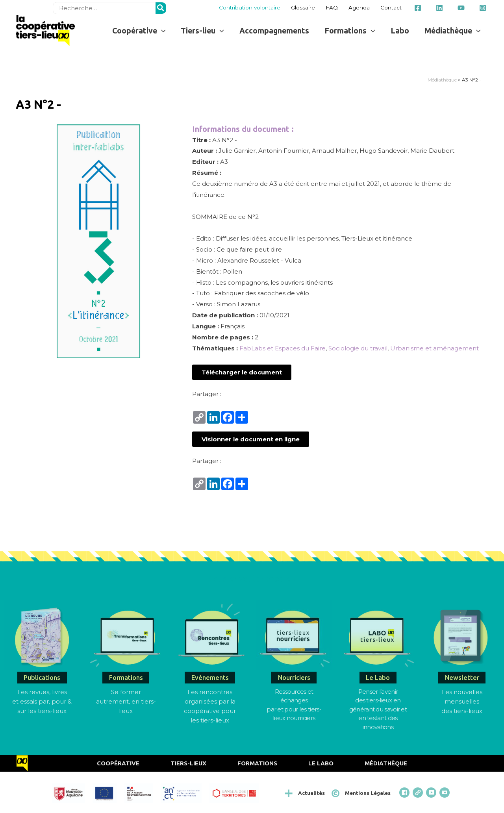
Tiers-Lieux (188, 763)
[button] (242, 372)
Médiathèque (442, 80)
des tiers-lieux (462, 711)
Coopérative (118, 763)
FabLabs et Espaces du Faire (283, 348)
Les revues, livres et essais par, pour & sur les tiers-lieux (42, 701)
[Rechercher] (161, 8)
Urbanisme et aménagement (435, 348)
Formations (257, 763)
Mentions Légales (368, 793)
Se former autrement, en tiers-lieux (126, 701)
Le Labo (321, 763)
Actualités (311, 793)
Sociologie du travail (358, 348)
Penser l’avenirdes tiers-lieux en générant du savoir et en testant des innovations (378, 709)
